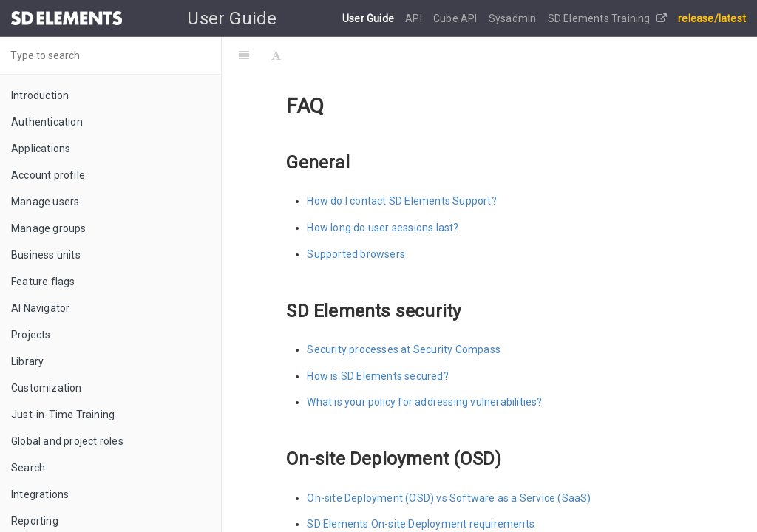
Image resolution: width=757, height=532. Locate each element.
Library (27, 361)
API (415, 18)
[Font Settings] (276, 55)
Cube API (456, 18)
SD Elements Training (607, 18)
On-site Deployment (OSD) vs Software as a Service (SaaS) (449, 498)
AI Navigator (40, 308)
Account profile (48, 175)
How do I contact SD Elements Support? (401, 201)
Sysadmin (514, 18)
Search (28, 468)
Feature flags (43, 282)
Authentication (47, 122)
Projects (31, 335)
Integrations (40, 494)
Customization (47, 388)
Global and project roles (67, 441)
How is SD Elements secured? (377, 376)
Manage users (45, 202)
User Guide (369, 18)
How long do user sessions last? (383, 228)
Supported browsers (356, 254)
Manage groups (49, 228)
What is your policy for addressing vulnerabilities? (424, 402)
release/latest (712, 18)
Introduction (40, 95)
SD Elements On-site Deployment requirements (421, 524)
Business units (46, 255)
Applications (41, 149)
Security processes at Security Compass (404, 349)
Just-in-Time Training (63, 415)
